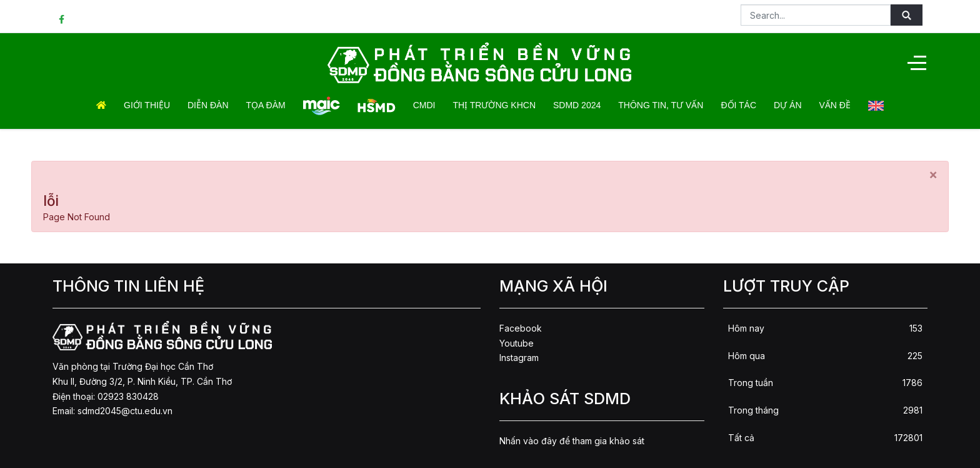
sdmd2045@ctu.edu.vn (125, 411)
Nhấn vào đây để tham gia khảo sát (572, 441)
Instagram (519, 358)
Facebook (521, 328)
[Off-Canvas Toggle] (917, 63)
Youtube (517, 343)
